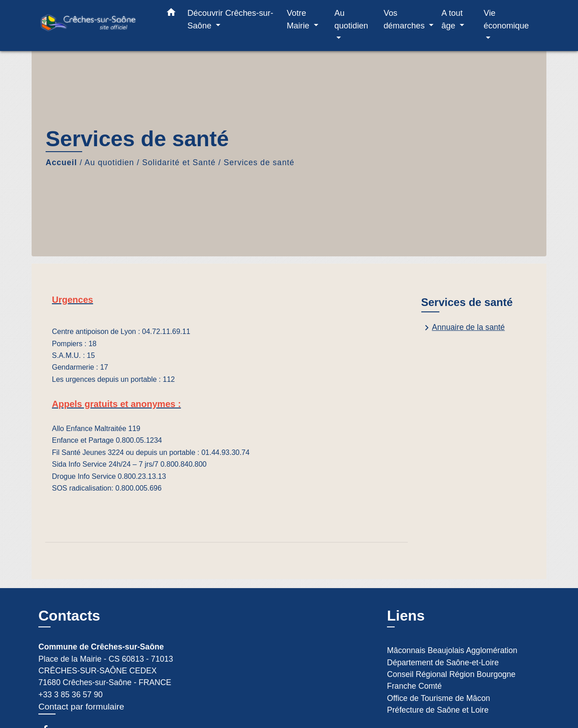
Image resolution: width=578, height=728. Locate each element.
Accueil (61, 162)
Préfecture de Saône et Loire (438, 710)
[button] (171, 14)
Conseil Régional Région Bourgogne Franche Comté (451, 680)
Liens (406, 616)
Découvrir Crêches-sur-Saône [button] (230, 19)
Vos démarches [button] (405, 19)
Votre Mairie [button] (299, 19)
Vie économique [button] (506, 19)
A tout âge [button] (452, 19)
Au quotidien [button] (352, 19)
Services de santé (259, 162)
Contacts (69, 616)
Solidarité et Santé (179, 162)
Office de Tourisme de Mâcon (438, 698)
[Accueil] (95, 26)
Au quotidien (109, 162)
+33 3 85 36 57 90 (70, 695)
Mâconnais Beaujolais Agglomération (452, 650)
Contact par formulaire (81, 707)
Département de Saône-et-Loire (443, 663)
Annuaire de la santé (463, 328)
